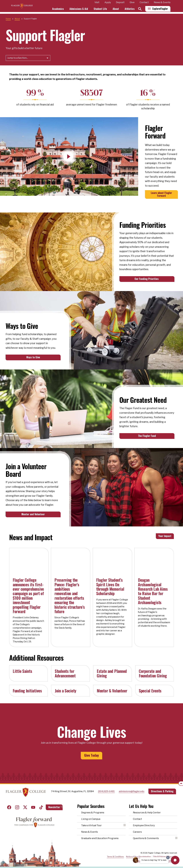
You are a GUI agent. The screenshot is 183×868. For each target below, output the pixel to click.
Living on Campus (91, 816)
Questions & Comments (146, 835)
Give (132, 2)
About (116, 8)
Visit (97, 2)
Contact (144, 2)
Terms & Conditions (115, 853)
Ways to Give (33, 357)
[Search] (140, 11)
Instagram (17, 804)
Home (8, 19)
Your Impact (165, 536)
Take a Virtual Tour (91, 822)
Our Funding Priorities (147, 279)
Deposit (120, 2)
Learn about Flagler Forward (161, 194)
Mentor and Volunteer (33, 514)
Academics (64, 8)
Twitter (25, 804)
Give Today (91, 755)
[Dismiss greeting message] (168, 858)
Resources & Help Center (147, 809)
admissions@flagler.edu (132, 788)
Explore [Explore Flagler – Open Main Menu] (160, 10)
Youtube (33, 804)
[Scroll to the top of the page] (181, 783)
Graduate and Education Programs (100, 835)
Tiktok (41, 804)
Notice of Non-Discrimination (138, 853)
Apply (108, 2)
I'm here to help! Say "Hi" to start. (154, 860)
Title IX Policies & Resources (165, 853)
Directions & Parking (162, 788)
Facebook (9, 804)
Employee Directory (144, 822)
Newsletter (54, 804)
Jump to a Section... (18, 58)
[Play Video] (68, 157)
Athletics (130, 8)
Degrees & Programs (93, 809)
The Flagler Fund (147, 436)
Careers (137, 829)
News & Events (162, 2)
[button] (175, 860)
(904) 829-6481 (106, 788)
